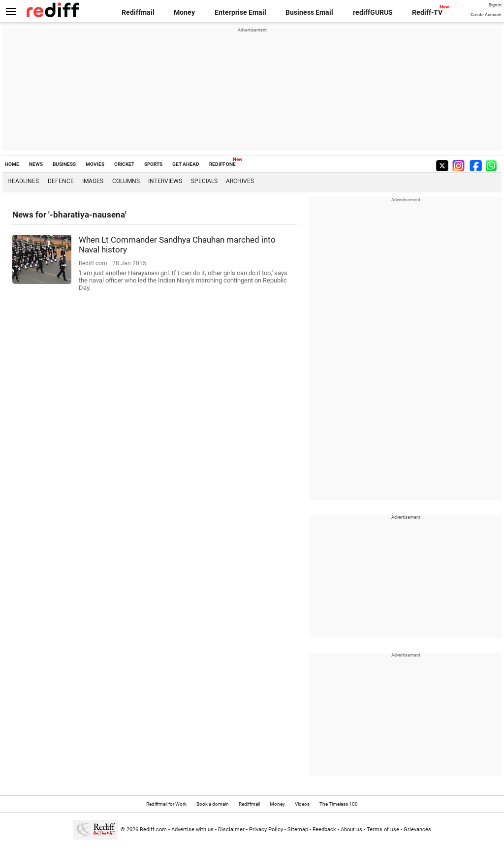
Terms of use (383, 830)
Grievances (417, 830)
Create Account (486, 15)
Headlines (23, 181)
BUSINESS (64, 164)
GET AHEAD (186, 164)
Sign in (495, 5)
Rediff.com (153, 830)
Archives (240, 181)
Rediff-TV (427, 12)
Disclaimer (231, 830)
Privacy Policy (266, 830)
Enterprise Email (240, 12)
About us (351, 830)
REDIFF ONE (222, 164)
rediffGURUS (373, 12)
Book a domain (213, 804)
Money (184, 12)
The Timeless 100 (339, 804)
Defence (61, 181)
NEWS (36, 164)
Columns (126, 181)
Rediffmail (138, 12)
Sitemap (298, 830)
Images (93, 181)
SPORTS (153, 164)
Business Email (309, 12)
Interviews (165, 181)
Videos (302, 804)
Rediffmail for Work (166, 804)
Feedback (324, 830)
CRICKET (124, 164)
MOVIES (95, 164)
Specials (204, 181)
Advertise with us (192, 830)
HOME (12, 164)
